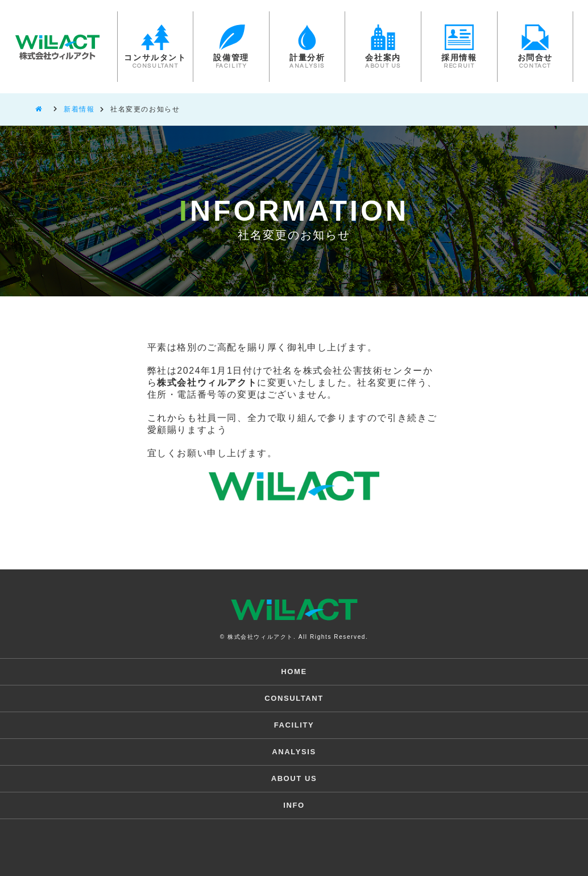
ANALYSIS (294, 752)
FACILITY (294, 725)
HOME (294, 672)
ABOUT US (294, 778)
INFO (294, 805)
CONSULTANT (294, 698)
